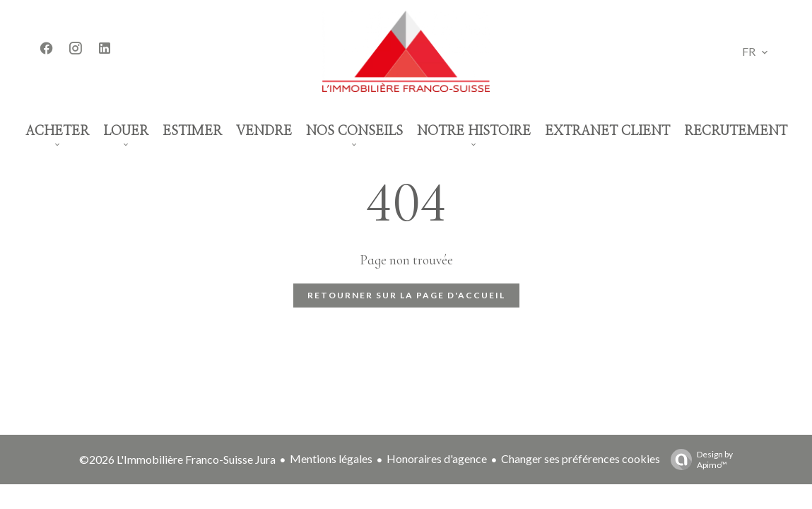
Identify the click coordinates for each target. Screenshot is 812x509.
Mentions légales (331, 458)
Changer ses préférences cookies (581, 458)
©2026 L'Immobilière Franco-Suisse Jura (177, 459)
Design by (698, 460)
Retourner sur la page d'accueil (406, 295)
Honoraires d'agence (437, 458)
